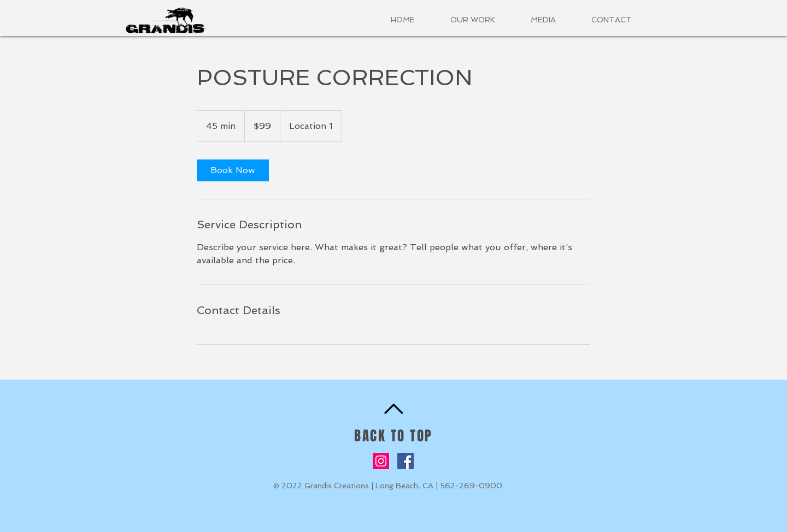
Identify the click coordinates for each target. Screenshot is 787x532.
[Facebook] (406, 461)
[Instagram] (381, 461)
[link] (233, 170)
